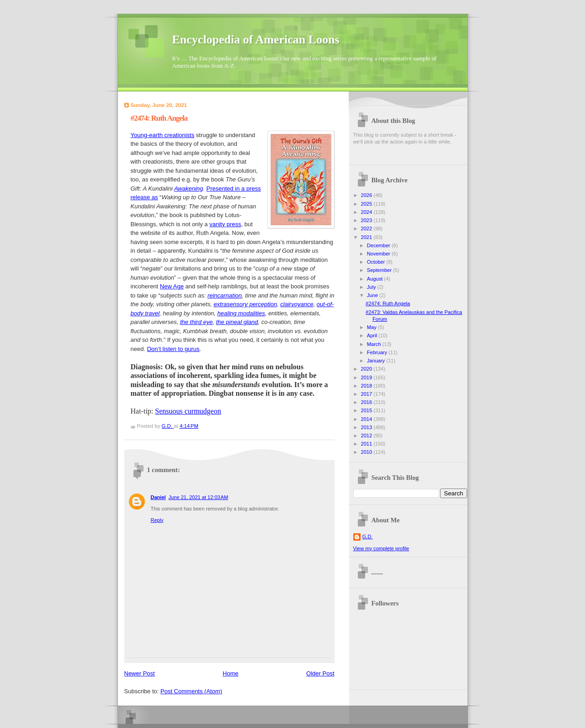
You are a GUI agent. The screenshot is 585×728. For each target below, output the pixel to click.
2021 (367, 237)
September (380, 270)
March (375, 344)
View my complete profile (381, 548)
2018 (367, 386)
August (375, 279)
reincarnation (225, 295)
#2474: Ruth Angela (388, 303)
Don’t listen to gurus (173, 349)
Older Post (320, 673)
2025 (367, 204)
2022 (367, 228)
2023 (367, 220)
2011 (367, 444)
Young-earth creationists (163, 135)
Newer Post (140, 673)
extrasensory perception (245, 304)
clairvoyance (297, 304)
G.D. (368, 537)
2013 (367, 427)
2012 (367, 436)
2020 (367, 369)
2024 (367, 212)
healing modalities (241, 313)
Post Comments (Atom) (191, 691)
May (372, 327)
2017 (367, 394)
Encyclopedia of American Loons (256, 40)
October (377, 262)
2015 (367, 410)
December (379, 245)
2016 (367, 402)
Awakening (189, 189)
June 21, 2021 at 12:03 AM (199, 497)
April (373, 335)
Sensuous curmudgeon (188, 411)
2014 (367, 419)
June (373, 295)
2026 (367, 195)
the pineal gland (237, 322)
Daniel (158, 497)
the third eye (197, 322)
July (372, 287)
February (378, 352)
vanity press (225, 224)
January (377, 361)
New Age (172, 286)
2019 (367, 377)
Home (231, 673)
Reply (157, 520)
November (379, 254)
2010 (367, 452)
